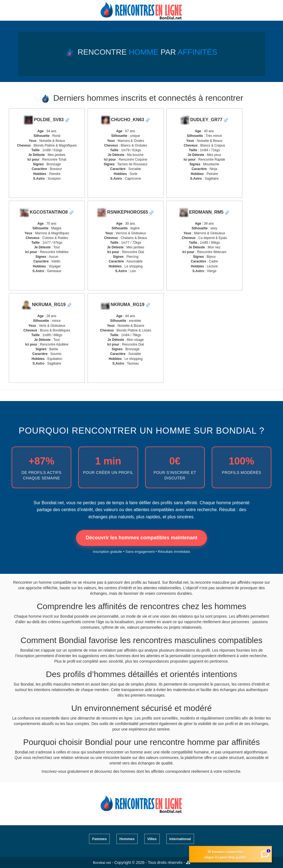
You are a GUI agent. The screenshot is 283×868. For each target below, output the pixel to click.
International (180, 839)
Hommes (127, 839)
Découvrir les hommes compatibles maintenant (141, 538)
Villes (152, 839)
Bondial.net (102, 863)
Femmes (99, 839)
